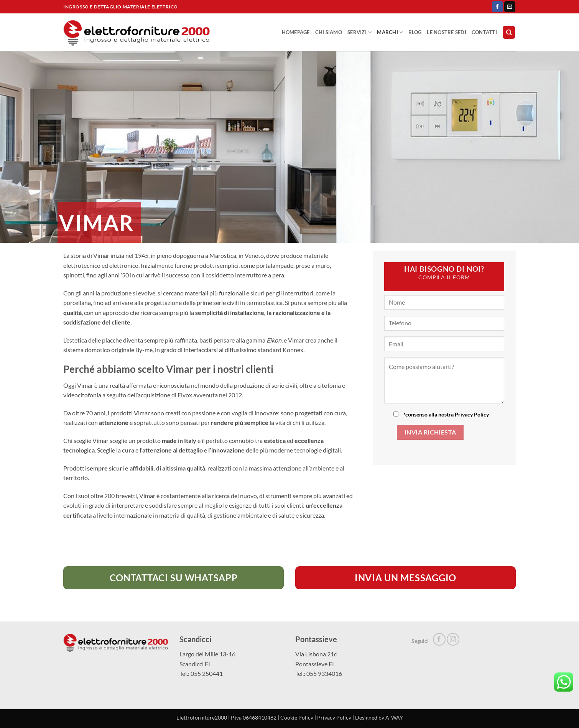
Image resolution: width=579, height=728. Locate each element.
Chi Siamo (329, 32)
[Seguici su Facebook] (498, 7)
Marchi (390, 32)
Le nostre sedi (447, 32)
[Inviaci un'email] (510, 7)
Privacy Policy (472, 414)
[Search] (509, 32)
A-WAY (394, 717)
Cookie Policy (297, 717)
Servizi (359, 32)
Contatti (484, 32)
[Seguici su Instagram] (453, 639)
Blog (415, 32)
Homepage (296, 32)
